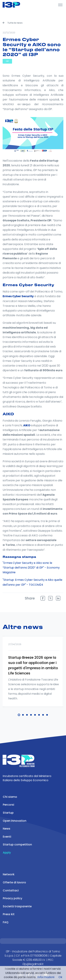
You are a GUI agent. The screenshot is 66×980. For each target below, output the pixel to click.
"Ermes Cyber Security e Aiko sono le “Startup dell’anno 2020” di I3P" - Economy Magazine (31, 568)
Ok (60, 977)
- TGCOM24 (35, 585)
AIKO (27, 425)
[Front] (16, 5)
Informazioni (46, 977)
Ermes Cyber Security (18, 296)
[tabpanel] (33, 676)
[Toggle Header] (60, 5)
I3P (7, 61)
